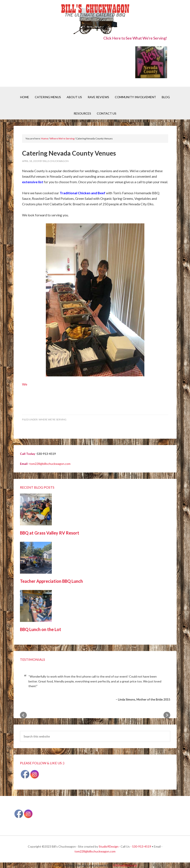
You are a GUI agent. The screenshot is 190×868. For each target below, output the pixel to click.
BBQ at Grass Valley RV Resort (50, 533)
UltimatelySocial (125, 865)
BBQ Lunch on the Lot (41, 629)
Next (167, 715)
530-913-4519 (142, 846)
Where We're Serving (53, 419)
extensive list (33, 182)
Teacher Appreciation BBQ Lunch (51, 581)
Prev (23, 715)
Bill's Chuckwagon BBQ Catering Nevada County (95, 20)
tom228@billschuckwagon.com (50, 464)
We (83, 305)
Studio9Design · (109, 846)
